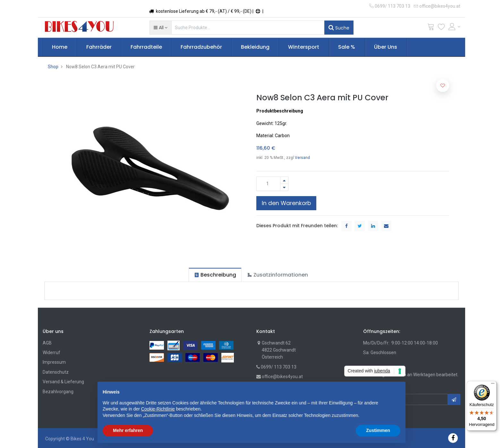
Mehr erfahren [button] (128, 430)
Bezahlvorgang (58, 392)
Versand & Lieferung (63, 382)
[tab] (215, 275)
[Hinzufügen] (284, 180)
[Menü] (493, 385)
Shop (53, 67)
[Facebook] (453, 438)
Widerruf (51, 353)
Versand (302, 158)
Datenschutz (56, 372)
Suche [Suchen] (339, 28)
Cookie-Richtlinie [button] (158, 409)
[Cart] (431, 28)
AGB (47, 343)
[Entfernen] (284, 187)
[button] (161, 28)
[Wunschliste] (441, 28)
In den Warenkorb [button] (286, 203)
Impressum (54, 362)
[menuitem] (60, 47)
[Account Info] (455, 27)
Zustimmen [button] (378, 430)
